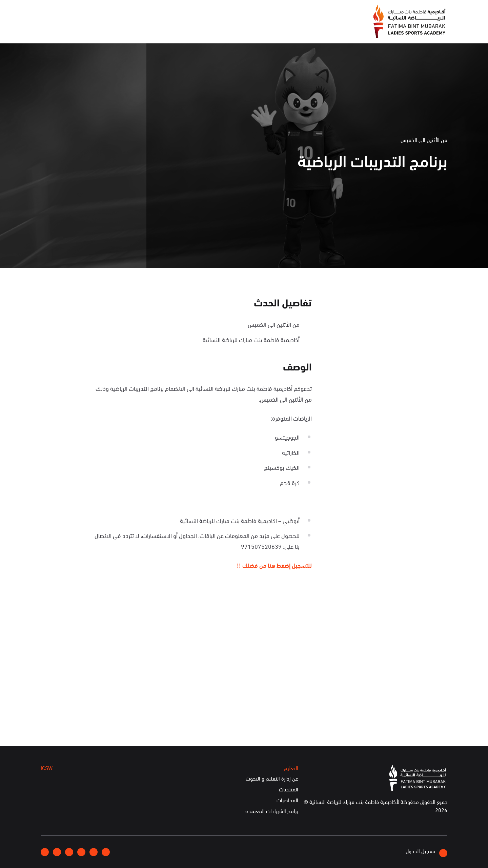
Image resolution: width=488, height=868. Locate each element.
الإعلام (199, 30)
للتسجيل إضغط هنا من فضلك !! (274, 565)
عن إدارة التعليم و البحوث (272, 779)
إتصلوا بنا (97, 11)
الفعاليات (168, 30)
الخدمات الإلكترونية (67, 30)
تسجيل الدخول (426, 852)
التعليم (137, 30)
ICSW (109, 30)
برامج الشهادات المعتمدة (272, 811)
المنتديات (289, 789)
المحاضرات (287, 800)
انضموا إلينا (129, 12)
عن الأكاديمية (236, 30)
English (69, 11)
